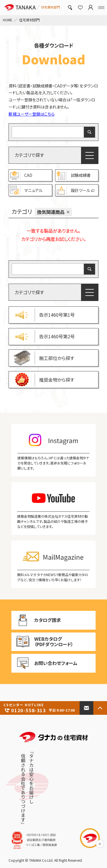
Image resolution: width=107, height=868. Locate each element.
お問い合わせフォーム (44, 663)
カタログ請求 (43, 620)
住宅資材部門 (29, 20)
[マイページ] (90, 8)
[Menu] (101, 8)
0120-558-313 (40, 708)
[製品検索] (70, 8)
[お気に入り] (80, 8)
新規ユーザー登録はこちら (32, 114)
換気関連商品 (51, 212)
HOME (8, 20)
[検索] (90, 132)
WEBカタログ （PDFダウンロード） (42, 642)
